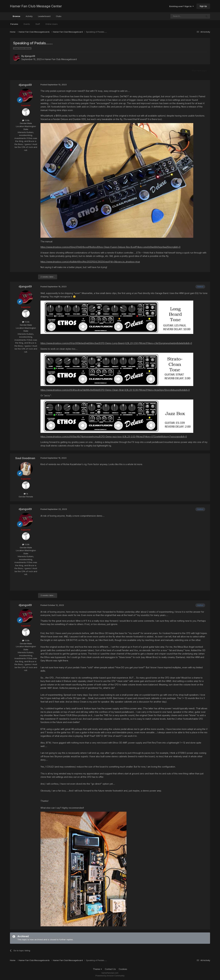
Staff (38, 24)
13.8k (26, 120)
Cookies (123, 969)
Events (27, 24)
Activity (29, 16)
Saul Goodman (25, 458)
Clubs (59, 16)
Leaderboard (44, 16)
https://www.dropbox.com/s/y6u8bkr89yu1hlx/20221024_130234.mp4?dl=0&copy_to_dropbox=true (90, 262)
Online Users (51, 24)
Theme (97, 969)
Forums (14, 24)
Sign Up (203, 6)
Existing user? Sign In (182, 6)
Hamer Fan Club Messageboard (61, 59)
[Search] (179, 16)
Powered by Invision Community (110, 976)
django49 (30, 56)
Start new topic (199, 71)
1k (26, 494)
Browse (16, 18)
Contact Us (110, 969)
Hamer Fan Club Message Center (36, 6)
